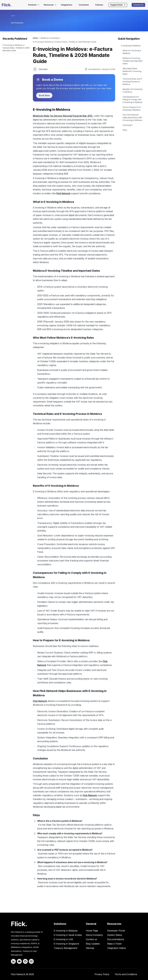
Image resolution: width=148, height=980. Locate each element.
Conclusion (128, 125)
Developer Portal (116, 931)
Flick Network (63, 193)
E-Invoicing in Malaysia (66, 931)
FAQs (125, 130)
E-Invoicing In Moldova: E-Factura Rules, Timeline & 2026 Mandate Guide (65, 42)
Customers (84, 5)
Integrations (67, 5)
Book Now (44, 95)
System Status (115, 935)
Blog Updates (93, 944)
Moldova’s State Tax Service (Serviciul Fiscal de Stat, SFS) (63, 116)
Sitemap (90, 948)
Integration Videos (117, 948)
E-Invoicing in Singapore (66, 944)
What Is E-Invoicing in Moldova (132, 52)
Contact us (91, 939)
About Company (94, 935)
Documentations (116, 939)
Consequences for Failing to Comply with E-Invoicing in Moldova (132, 99)
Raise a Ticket (114, 944)
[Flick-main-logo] (7, 5)
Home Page (92, 931)
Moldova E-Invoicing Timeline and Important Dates (132, 61)
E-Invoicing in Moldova (131, 46)
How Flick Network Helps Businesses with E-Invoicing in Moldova (132, 117)
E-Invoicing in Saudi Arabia (68, 935)
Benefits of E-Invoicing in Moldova (132, 91)
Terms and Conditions (126, 974)
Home (35, 38)
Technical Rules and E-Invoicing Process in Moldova (133, 82)
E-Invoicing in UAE (63, 939)
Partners (99, 5)
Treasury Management (65, 948)
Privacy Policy (102, 974)
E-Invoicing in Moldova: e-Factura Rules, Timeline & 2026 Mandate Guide (16, 48)
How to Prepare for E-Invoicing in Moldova (132, 108)
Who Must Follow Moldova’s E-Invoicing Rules (132, 71)
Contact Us (138, 5)
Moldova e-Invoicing (50, 38)
